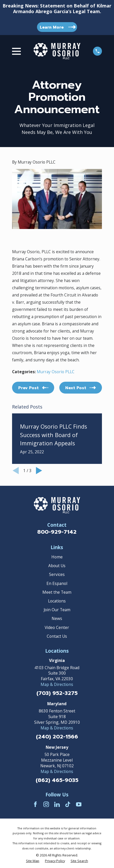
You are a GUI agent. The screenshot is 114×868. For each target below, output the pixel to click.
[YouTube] (79, 804)
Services (57, 574)
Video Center (57, 627)
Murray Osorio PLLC (56, 372)
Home (57, 557)
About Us (57, 566)
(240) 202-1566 (57, 737)
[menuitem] (33, 861)
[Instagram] (46, 804)
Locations (57, 601)
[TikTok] (68, 804)
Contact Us (57, 636)
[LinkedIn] (57, 804)
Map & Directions (57, 684)
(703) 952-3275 (57, 693)
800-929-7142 (57, 532)
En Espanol (57, 583)
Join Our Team (57, 610)
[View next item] (39, 471)
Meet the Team (57, 592)
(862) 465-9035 (57, 780)
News (57, 618)
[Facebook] (35, 804)
